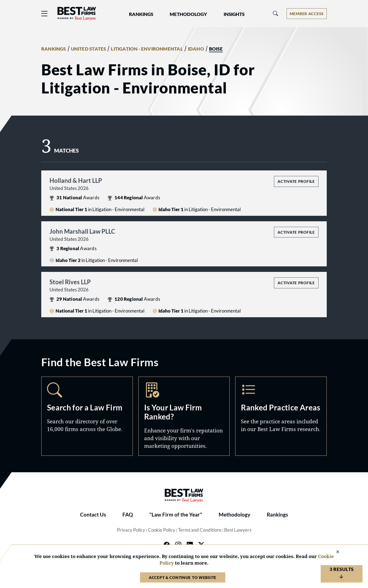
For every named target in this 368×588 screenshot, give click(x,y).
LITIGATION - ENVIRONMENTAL (147, 49)
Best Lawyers (238, 530)
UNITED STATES (89, 49)
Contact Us (93, 515)
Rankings (277, 515)
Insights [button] (234, 14)
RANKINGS (54, 49)
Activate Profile (296, 181)
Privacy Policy (131, 530)
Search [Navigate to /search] (87, 416)
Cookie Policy (162, 530)
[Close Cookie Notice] (334, 552)
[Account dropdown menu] (307, 14)
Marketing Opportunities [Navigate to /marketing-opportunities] (184, 416)
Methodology (234, 515)
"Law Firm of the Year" (176, 515)
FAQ (128, 515)
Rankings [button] (141, 14)
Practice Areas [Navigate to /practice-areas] (281, 416)
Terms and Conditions (200, 530)
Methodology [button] (188, 14)
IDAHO (196, 49)
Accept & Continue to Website (183, 577)
